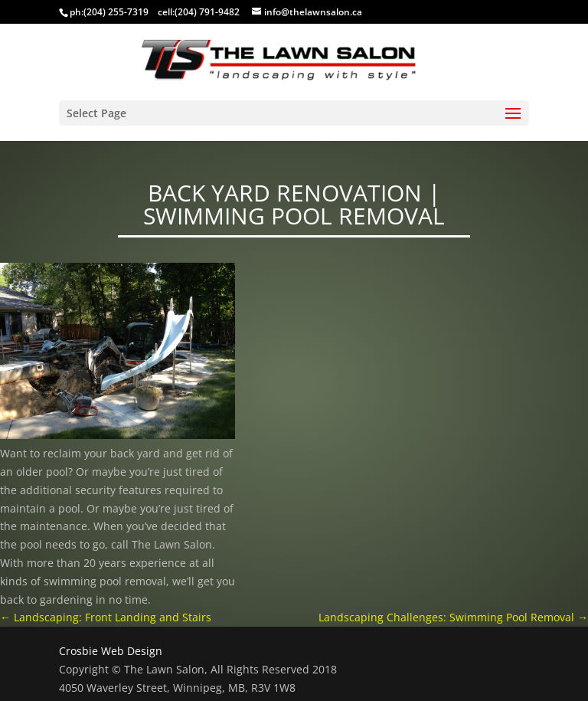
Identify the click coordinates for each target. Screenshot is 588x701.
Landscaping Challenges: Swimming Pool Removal (453, 617)
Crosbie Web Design (111, 651)
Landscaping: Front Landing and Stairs (106, 617)
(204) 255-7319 (116, 12)
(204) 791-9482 (207, 12)
